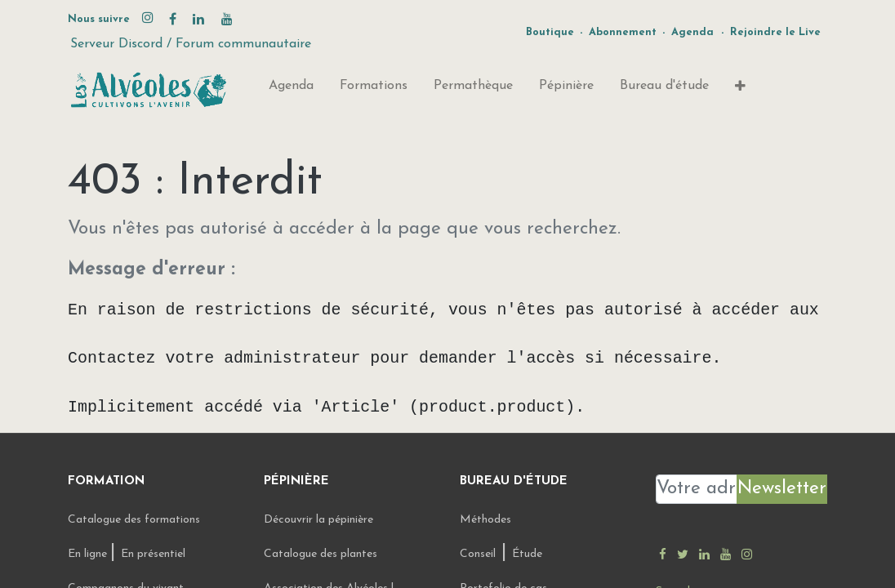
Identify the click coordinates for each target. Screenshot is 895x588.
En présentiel (153, 554)
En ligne (89, 554)
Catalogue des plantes (321, 554)
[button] (740, 90)
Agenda (692, 32)
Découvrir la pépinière (320, 520)
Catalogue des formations (134, 520)
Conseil (478, 554)
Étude (527, 554)
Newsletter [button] (782, 489)
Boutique (550, 32)
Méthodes (485, 520)
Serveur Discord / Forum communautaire (191, 44)
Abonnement (623, 32)
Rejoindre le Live (775, 32)
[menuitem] (291, 89)
